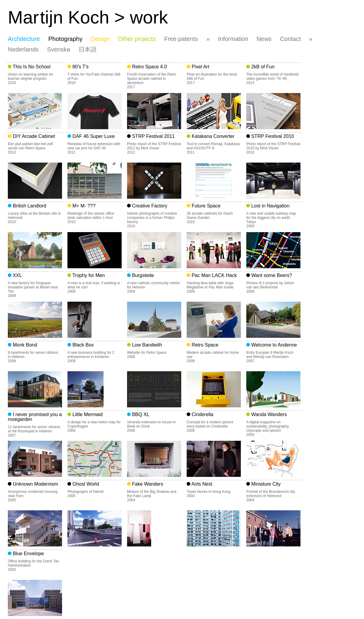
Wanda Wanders (268, 414)
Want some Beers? (271, 275)
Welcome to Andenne (273, 345)
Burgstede (142, 275)
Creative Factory (149, 206)
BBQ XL (140, 414)
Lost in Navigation (270, 206)
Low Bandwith (146, 345)
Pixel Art (200, 67)
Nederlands (23, 49)
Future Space (205, 206)
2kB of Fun (262, 67)
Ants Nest (201, 484)
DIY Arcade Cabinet (33, 136)
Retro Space (204, 345)
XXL (17, 275)
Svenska (59, 49)
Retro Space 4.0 (149, 67)
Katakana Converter (212, 136)
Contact (290, 39)
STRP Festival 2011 (153, 136)
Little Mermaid (87, 414)
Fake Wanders (147, 484)
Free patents (181, 39)
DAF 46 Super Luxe (93, 136)
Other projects (137, 39)
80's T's (80, 67)
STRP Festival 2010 (272, 136)
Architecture (24, 39)
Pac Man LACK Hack (214, 275)
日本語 (88, 49)
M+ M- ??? (83, 206)
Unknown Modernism (35, 484)
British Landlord (29, 206)
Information (233, 39)
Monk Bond (24, 345)
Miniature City (265, 484)
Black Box (82, 345)
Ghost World (85, 484)
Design (100, 39)
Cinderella (202, 414)
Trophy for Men (88, 275)
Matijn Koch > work (88, 17)
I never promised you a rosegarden (35, 417)
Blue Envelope (28, 554)
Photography (65, 39)
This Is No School (31, 67)
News (264, 39)
